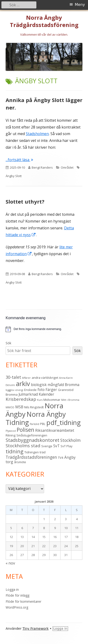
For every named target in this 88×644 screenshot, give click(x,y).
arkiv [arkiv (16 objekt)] (23, 384)
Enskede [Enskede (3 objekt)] (30, 390)
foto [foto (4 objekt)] (41, 390)
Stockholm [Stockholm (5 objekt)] (71, 440)
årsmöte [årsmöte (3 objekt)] (20, 462)
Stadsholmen (37, 134)
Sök (8, 343)
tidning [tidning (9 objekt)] (15, 451)
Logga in (12, 589)
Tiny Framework (36, 629)
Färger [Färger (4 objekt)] (51, 390)
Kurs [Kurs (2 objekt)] (40, 400)
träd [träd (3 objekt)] (43, 452)
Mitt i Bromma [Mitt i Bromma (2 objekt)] (70, 400)
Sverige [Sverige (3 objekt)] (47, 446)
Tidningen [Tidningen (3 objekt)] (32, 452)
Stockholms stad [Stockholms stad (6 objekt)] (23, 446)
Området (67, 167)
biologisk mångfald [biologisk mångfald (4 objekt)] (47, 385)
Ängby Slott (14, 176)
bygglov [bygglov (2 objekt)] (10, 390)
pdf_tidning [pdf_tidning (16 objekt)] (64, 422)
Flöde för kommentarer (23, 601)
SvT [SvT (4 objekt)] (56, 446)
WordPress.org (17, 607)
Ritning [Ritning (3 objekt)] (11, 435)
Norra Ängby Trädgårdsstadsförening (44, 21)
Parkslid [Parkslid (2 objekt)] (34, 424)
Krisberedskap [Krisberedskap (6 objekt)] (21, 399)
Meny (80, 5)
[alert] (38, 329)
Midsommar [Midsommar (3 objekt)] (52, 400)
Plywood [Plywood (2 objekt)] (11, 431)
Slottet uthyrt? (25, 201)
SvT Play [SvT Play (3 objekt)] (67, 446)
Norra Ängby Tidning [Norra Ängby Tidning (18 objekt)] (36, 418)
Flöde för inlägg (17, 595)
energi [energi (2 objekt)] (19, 390)
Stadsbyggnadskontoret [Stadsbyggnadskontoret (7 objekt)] (33, 440)
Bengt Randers (42, 167)
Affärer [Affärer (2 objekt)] (26, 378)
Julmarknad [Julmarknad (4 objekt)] (28, 394)
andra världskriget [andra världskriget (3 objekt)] (45, 378)
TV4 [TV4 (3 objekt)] (61, 458)
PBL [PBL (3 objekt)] (43, 424)
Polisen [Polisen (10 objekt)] (25, 430)
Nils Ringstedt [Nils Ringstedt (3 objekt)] (34, 407)
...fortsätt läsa (19, 160)
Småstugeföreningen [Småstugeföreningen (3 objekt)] (32, 435)
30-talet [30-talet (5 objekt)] (13, 377)
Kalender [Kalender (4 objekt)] (46, 394)
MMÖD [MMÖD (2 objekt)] (10, 407)
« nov (10, 563)
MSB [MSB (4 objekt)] (19, 407)
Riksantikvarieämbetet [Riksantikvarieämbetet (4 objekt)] (55, 430)
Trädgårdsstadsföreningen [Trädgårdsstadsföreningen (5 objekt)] (31, 457)
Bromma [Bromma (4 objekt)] (72, 385)
